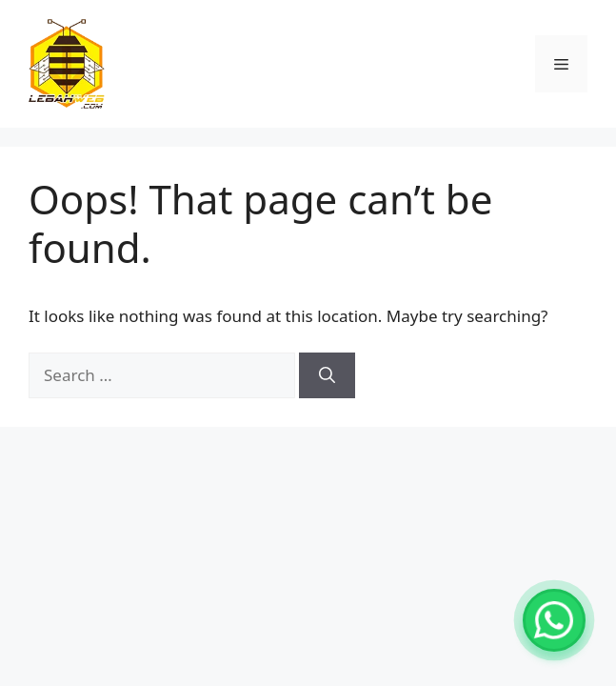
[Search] (327, 375)
